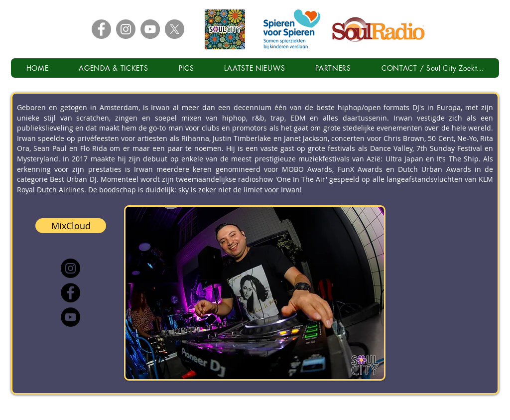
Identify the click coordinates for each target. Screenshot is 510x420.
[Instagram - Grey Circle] (126, 29)
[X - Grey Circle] (175, 29)
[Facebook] (70, 293)
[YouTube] (70, 317)
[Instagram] (70, 268)
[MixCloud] (71, 226)
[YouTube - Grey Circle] (150, 29)
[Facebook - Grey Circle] (101, 29)
